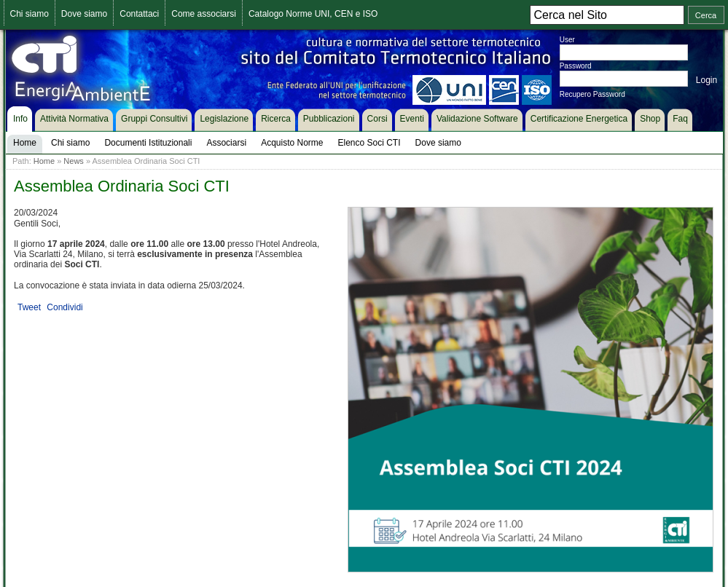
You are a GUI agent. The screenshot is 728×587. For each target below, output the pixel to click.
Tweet (29, 307)
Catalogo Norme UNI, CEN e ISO (313, 14)
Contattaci (139, 14)
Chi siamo (30, 14)
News (74, 161)
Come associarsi (204, 14)
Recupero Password (592, 94)
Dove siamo (84, 14)
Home (44, 161)
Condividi (64, 307)
